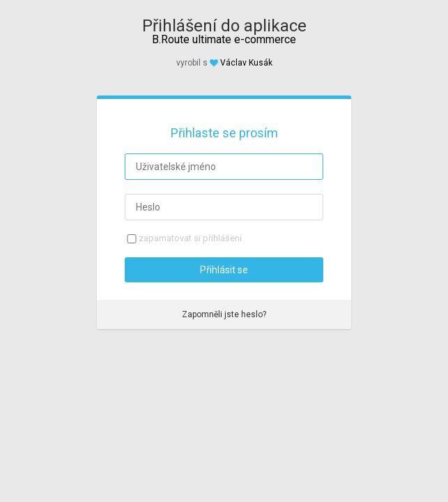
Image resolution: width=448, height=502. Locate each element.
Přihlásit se (224, 270)
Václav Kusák (246, 63)
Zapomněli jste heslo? (224, 314)
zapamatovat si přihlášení (190, 238)
